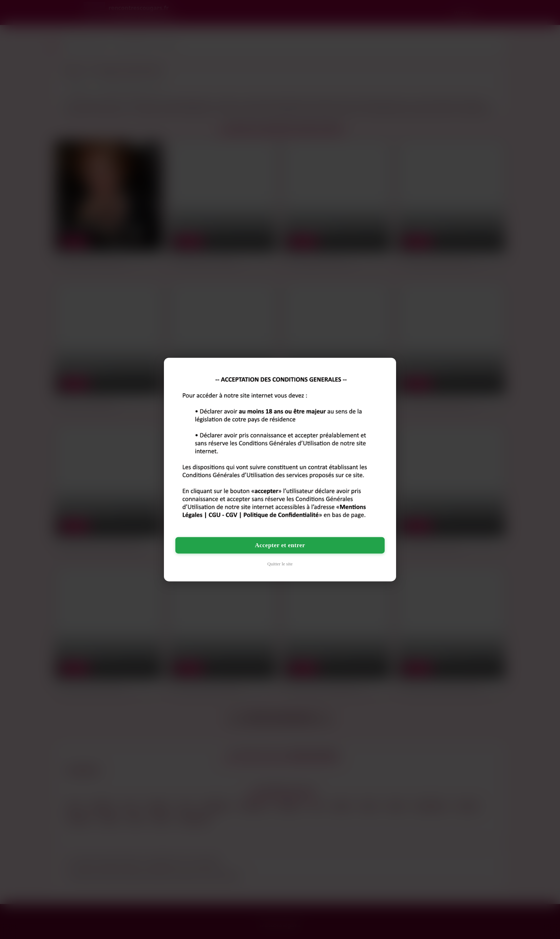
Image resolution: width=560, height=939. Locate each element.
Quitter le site (280, 564)
